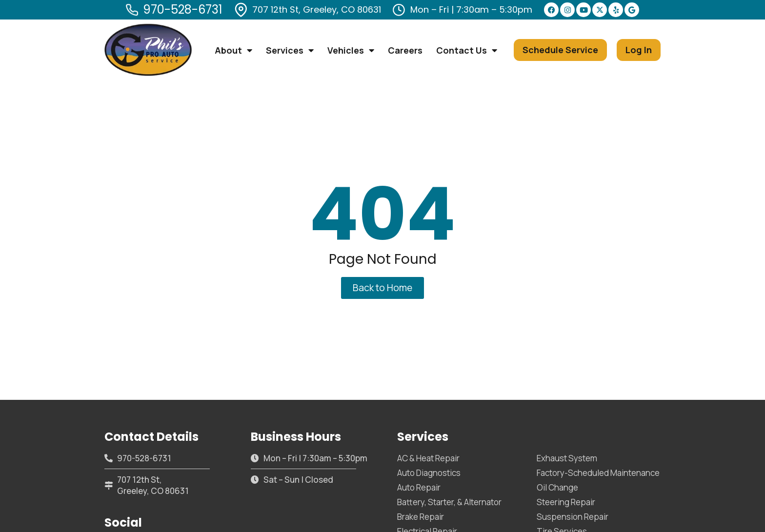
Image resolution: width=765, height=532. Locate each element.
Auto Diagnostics (429, 473)
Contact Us (467, 50)
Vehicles (351, 50)
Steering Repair (566, 502)
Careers (405, 50)
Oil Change (557, 487)
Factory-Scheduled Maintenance (598, 473)
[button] (560, 50)
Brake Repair (421, 517)
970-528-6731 (183, 10)
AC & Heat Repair (428, 458)
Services (290, 50)
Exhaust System (567, 458)
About (233, 50)
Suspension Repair (573, 517)
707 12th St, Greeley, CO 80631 (317, 10)
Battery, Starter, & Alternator (449, 502)
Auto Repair (419, 487)
